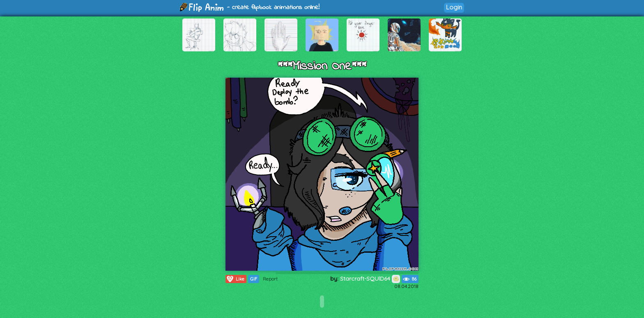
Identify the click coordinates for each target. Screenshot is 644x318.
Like (235, 279)
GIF (254, 279)
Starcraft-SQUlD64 (370, 279)
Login (454, 7)
